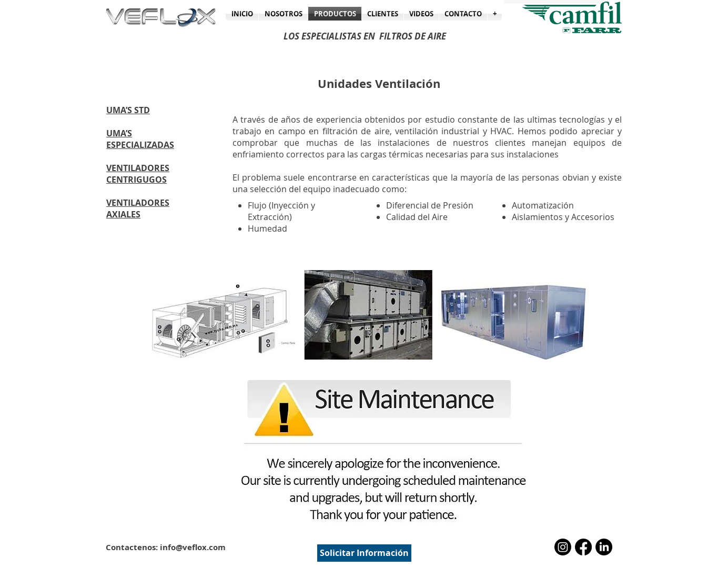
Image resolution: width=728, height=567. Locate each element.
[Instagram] (563, 547)
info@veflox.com (193, 547)
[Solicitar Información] (364, 553)
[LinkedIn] (604, 547)
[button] (495, 14)
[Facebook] (583, 547)
